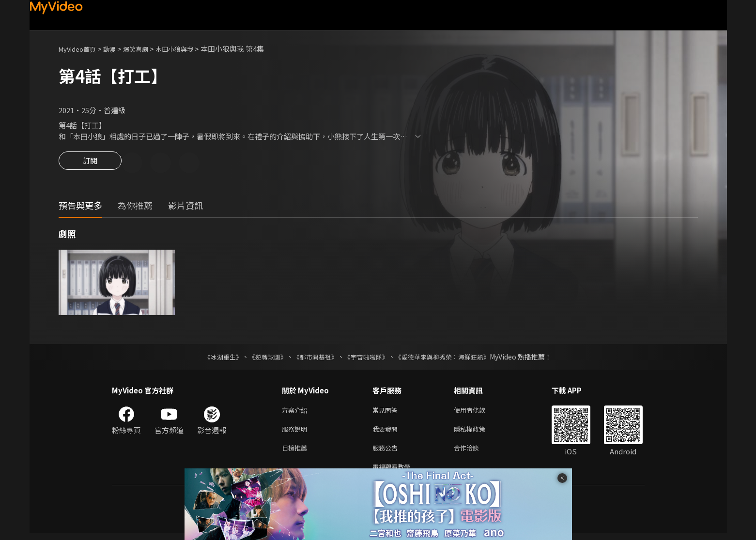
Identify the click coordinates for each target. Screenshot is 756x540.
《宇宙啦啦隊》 (368, 358)
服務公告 (387, 453)
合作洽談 (474, 453)
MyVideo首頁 (81, 49)
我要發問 (387, 432)
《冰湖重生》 (215, 358)
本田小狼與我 (190, 49)
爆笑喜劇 (146, 49)
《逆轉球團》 (262, 358)
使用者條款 (478, 412)
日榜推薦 (296, 453)
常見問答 (387, 412)
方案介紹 (296, 412)
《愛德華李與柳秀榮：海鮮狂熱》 (449, 358)
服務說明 (296, 432)
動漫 (117, 49)
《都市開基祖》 (313, 358)
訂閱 (90, 164)
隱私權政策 (478, 432)
